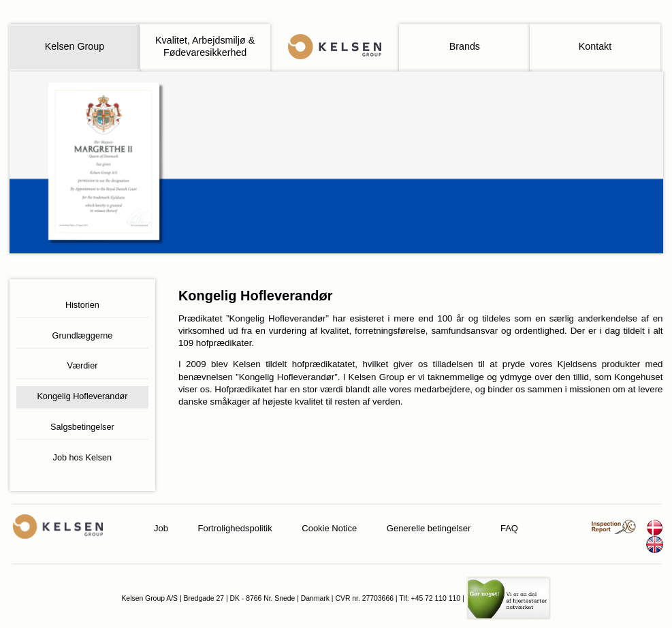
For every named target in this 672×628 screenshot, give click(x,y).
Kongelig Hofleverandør (82, 396)
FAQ (509, 528)
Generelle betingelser (429, 528)
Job (161, 528)
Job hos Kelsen (83, 458)
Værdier (82, 366)
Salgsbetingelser (82, 427)
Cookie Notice (329, 528)
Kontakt (595, 46)
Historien (82, 305)
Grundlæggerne (83, 336)
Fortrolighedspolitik (235, 528)
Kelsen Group (75, 46)
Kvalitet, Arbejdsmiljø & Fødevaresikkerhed (205, 46)
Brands (465, 46)
